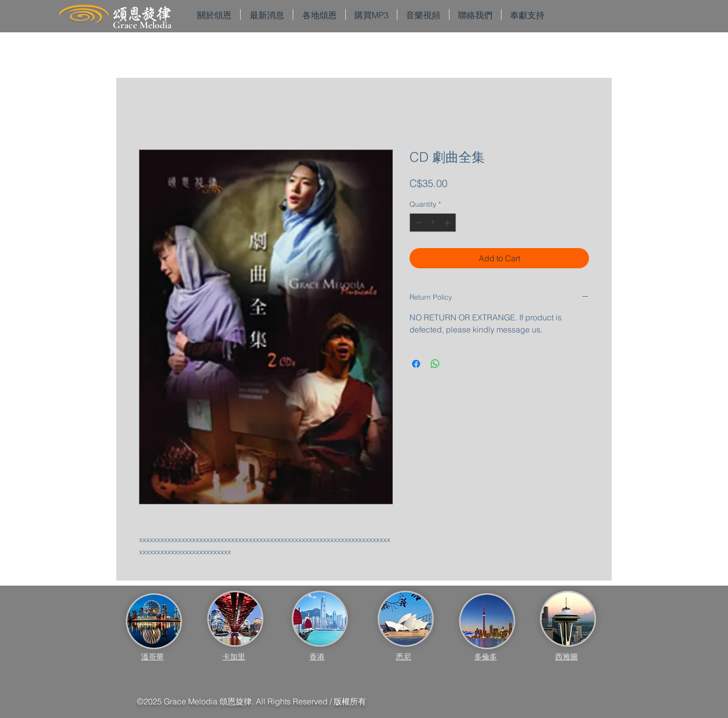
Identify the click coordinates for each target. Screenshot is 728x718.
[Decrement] (417, 223)
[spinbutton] (433, 223)
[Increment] (448, 223)
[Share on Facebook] (416, 364)
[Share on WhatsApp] (435, 364)
